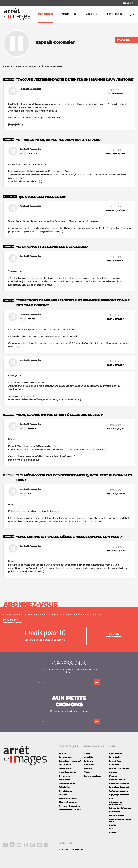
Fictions (62, 753)
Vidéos (87, 772)
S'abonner (124, 40)
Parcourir (46, 14)
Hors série (63, 850)
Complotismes (65, 791)
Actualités (69, 14)
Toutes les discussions (119, 791)
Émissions (90, 14)
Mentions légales (117, 815)
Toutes (87, 753)
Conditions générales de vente (120, 820)
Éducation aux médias (119, 768)
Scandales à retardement (70, 761)
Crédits (112, 825)
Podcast (113, 833)
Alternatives (64, 780)
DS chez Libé (78, 850)
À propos (113, 772)
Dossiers (88, 768)
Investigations (65, 768)
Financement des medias (70, 810)
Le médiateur (115, 761)
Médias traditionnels (68, 798)
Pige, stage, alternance (119, 795)
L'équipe (113, 776)
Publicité (63, 795)
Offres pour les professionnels (116, 803)
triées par (33, 66)
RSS (111, 829)
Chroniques (114, 14)
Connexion (128, 3)
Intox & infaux (65, 765)
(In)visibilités (65, 787)
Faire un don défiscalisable (121, 808)
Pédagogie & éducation (69, 806)
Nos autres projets (117, 780)
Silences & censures (68, 802)
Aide (111, 798)
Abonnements (115, 753)
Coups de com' (65, 757)
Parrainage (114, 765)
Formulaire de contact (119, 787)
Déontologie (65, 776)
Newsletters (115, 812)
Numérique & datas (67, 772)
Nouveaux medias (67, 783)
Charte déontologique (119, 783)
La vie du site (115, 757)
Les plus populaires (93, 776)
